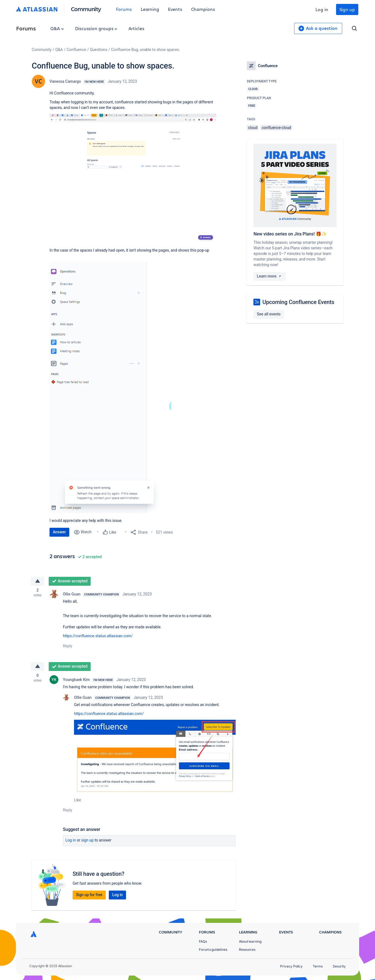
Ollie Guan (72, 595)
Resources (247, 949)
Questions (98, 50)
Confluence (77, 50)
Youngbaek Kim (76, 680)
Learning (150, 9)
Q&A (57, 28)
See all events (269, 314)
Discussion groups (96, 28)
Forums (124, 9)
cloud (253, 128)
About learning (250, 941)
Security (339, 966)
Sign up (347, 9)
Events (175, 9)
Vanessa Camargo (65, 81)
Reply (68, 646)
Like (77, 801)
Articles (136, 28)
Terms (318, 966)
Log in (322, 9)
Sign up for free (89, 896)
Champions (203, 9)
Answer (59, 532)
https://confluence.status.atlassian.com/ (98, 636)
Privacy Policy (291, 966)
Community (86, 9)
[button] (133, 178)
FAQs (203, 941)
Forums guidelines (213, 949)
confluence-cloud (277, 128)
